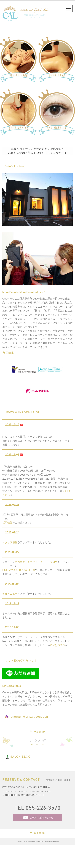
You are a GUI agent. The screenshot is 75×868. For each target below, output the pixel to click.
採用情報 (7, 546)
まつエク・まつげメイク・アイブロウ (36, 585)
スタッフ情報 (10, 565)
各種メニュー (10, 617)
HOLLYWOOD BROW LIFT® (19, 593)
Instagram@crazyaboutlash (28, 740)
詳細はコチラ (58, 668)
